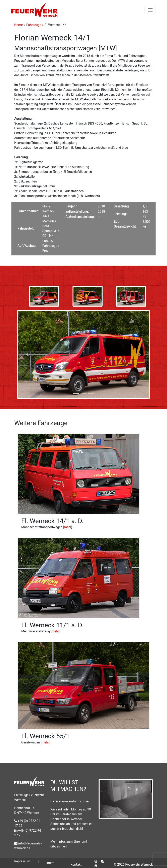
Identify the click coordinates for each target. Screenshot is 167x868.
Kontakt (76, 864)
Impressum (22, 861)
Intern (50, 863)
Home (18, 25)
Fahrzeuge (34, 25)
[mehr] (68, 527)
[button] (27, 355)
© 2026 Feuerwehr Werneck (133, 864)
